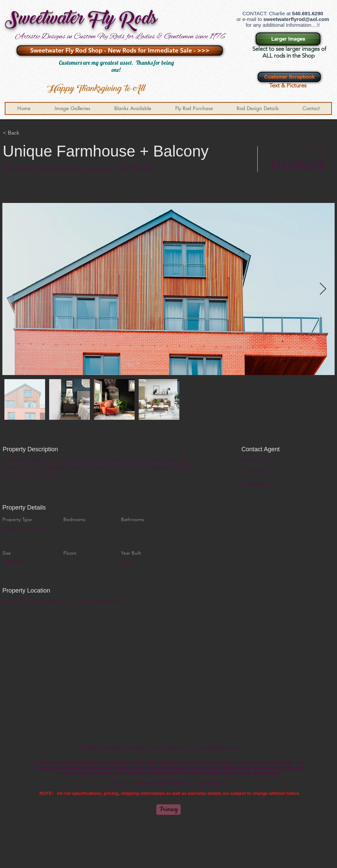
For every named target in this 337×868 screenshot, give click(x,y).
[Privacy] (168, 810)
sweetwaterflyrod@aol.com (296, 19)
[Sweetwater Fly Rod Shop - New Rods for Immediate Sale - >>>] (120, 50)
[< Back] (27, 133)
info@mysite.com (259, 484)
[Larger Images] (288, 39)
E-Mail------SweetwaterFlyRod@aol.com (151, 783)
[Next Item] (323, 289)
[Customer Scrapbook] (289, 77)
